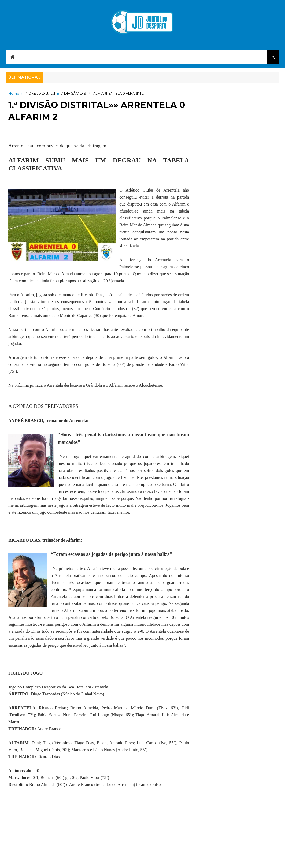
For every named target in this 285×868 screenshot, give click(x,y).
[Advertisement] (106, 835)
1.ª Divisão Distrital (40, 93)
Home (14, 93)
